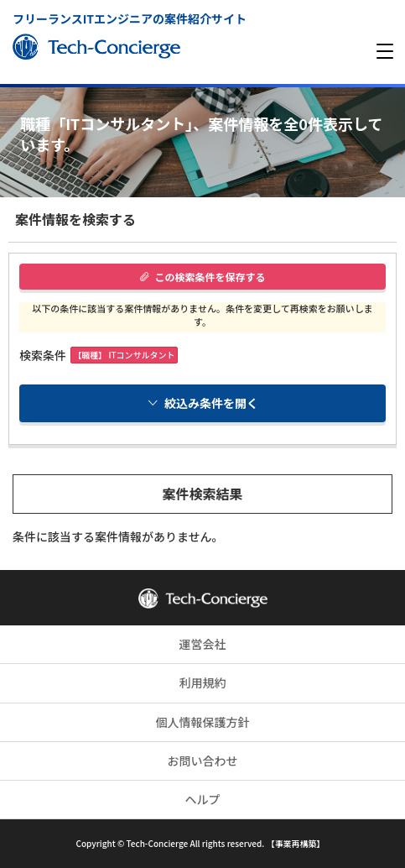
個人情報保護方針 (203, 722)
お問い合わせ (203, 761)
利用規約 (203, 682)
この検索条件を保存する (202, 277)
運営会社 (203, 644)
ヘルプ (203, 799)
